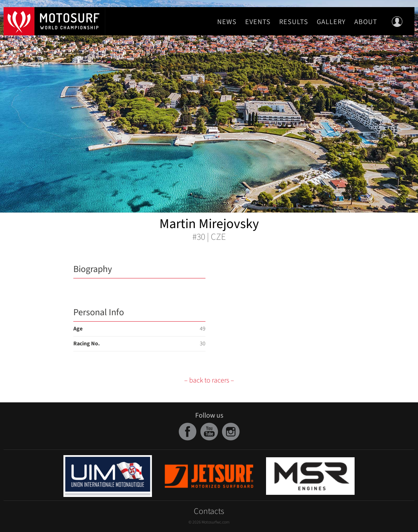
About (366, 22)
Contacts (209, 511)
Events (258, 22)
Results (294, 22)
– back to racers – (209, 380)
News (227, 22)
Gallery (331, 22)
